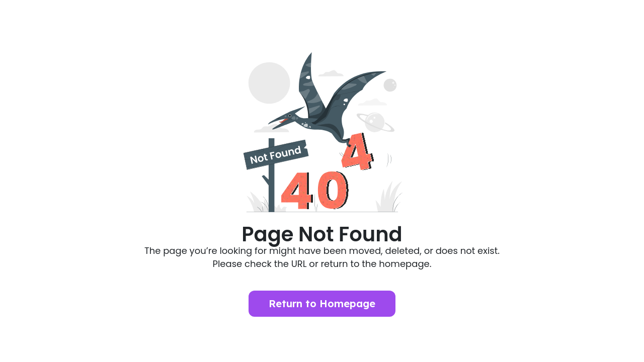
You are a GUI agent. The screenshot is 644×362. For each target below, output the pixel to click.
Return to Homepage (322, 303)
